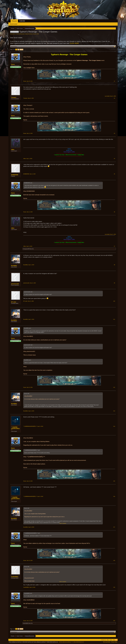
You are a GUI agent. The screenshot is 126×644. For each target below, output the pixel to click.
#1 (114, 81)
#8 (114, 265)
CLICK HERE (74, 43)
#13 (114, 411)
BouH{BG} (14, 266)
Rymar (31, 34)
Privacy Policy (114, 642)
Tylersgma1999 (26, 249)
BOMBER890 (15, 175)
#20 (114, 621)
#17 (114, 527)
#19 (114, 587)
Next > (21, 50)
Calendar (22, 21)
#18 (114, 560)
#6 (114, 212)
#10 (114, 301)
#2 (114, 98)
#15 (114, 481)
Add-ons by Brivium (71, 642)
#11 (114, 319)
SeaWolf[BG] (15, 577)
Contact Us (103, 640)
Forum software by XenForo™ (46, 642)
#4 (114, 159)
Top (114, 640)
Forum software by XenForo (21, 642)
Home (111, 640)
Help (108, 640)
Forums (14, 21)
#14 (114, 426)
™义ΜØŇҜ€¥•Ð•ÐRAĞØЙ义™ (15, 429)
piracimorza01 (15, 284)
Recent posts (14, 24)
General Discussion (20, 34)
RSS (116, 640)
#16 (114, 496)
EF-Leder (14, 302)
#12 (114, 387)
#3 (114, 133)
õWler (13, 150)
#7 (114, 246)
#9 (114, 283)
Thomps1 (14, 97)
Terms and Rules (107, 642)
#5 (114, 174)
